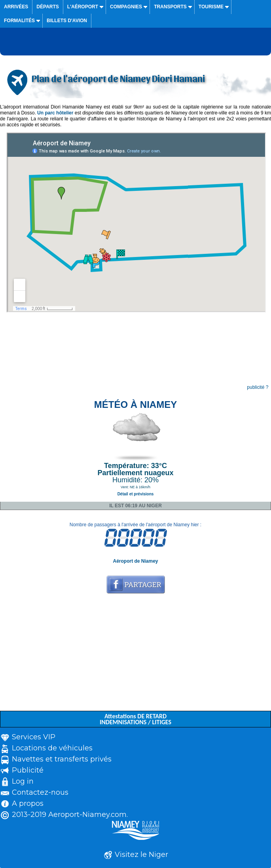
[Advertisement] (135, 655)
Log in (23, 781)
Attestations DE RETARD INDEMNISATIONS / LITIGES (135, 719)
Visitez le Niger (141, 855)
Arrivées (16, 7)
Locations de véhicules (52, 748)
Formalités (19, 21)
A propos (28, 803)
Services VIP (34, 737)
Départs (47, 7)
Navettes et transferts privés (62, 759)
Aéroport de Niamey (135, 561)
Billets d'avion (67, 21)
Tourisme (211, 7)
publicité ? (258, 387)
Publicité (28, 770)
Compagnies (126, 7)
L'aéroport (83, 7)
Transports (170, 7)
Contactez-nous (40, 792)
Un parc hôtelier (55, 113)
